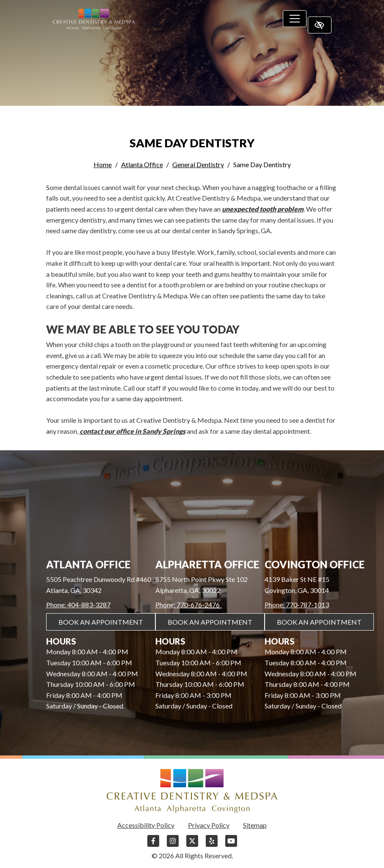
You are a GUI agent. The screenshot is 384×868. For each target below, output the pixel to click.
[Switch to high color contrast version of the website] (320, 25)
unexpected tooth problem (263, 209)
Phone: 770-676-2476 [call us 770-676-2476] (188, 605)
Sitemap (255, 825)
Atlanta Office (142, 164)
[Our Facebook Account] (153, 845)
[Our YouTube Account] (231, 845)
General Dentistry (198, 164)
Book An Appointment (101, 622)
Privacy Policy (209, 825)
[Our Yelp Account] (212, 845)
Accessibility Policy (146, 825)
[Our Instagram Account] (173, 845)
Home (103, 164)
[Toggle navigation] (295, 19)
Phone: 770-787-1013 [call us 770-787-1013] (297, 605)
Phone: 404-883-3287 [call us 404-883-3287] (78, 605)
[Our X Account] (192, 845)
